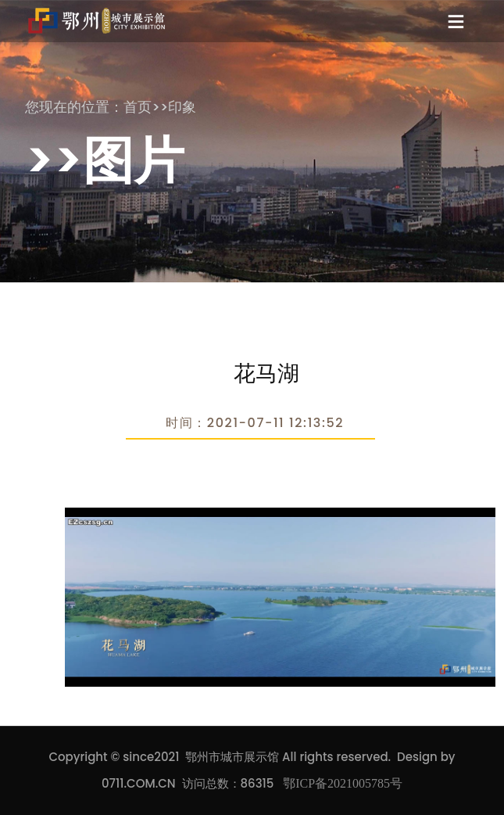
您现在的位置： (74, 107)
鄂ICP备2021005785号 (343, 783)
